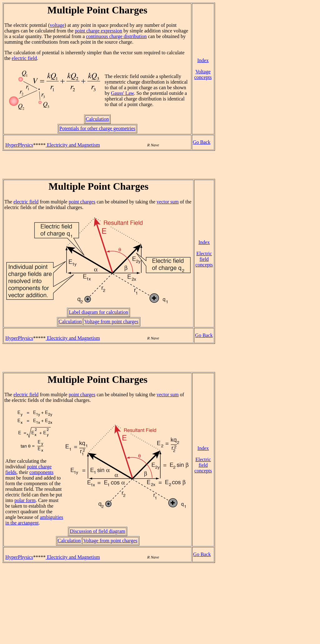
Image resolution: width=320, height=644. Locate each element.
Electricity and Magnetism (73, 145)
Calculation (97, 119)
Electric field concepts (204, 259)
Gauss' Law (122, 93)
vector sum (168, 202)
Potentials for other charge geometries (97, 128)
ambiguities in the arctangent (34, 520)
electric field (24, 58)
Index (203, 60)
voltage (57, 25)
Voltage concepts (203, 74)
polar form (25, 500)
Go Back (202, 142)
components (41, 472)
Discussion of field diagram (97, 531)
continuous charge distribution (116, 36)
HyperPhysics (19, 145)
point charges (82, 202)
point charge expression (98, 31)
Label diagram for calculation (98, 312)
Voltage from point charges (111, 322)
